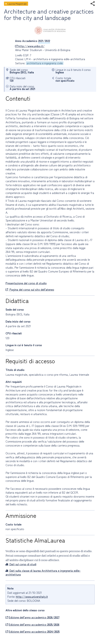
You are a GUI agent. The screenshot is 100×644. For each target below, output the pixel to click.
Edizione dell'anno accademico (33, 617)
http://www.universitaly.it (32, 597)
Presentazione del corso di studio (26, 283)
